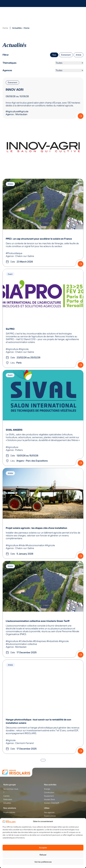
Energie (47, 789)
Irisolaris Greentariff (52, 803)
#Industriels (52, 641)
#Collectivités (26, 641)
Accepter (43, 848)
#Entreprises (40, 641)
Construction (49, 792)
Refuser (43, 855)
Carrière (6, 796)
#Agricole (24, 349)
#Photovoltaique (14, 253)
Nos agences (49, 812)
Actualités (7, 803)
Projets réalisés (9, 812)
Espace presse (50, 816)
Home (5, 28)
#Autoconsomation (35, 545)
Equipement (49, 796)
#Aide (22, 545)
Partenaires (8, 799)
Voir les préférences (43, 862)
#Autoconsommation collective (21, 644)
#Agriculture (12, 111)
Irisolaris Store (50, 799)
